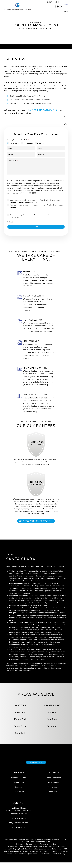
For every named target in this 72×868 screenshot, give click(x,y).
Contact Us (36, 768)
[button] (65, 4)
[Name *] (21, 148)
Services (19, 792)
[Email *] (51, 148)
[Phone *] (21, 154)
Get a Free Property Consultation (36, 526)
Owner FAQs (19, 788)
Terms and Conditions (48, 850)
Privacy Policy (32, 850)
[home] (18, 6)
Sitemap (21, 850)
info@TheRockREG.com (19, 828)
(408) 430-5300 (19, 824)
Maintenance (53, 792)
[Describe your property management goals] (36, 166)
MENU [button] (66, 12)
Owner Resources (19, 783)
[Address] (51, 154)
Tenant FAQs (53, 788)
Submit (10, 222)
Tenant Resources (53, 783)
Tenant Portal (53, 797)
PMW (48, 847)
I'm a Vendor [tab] (42, 143)
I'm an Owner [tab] (15, 143)
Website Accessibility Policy (54, 859)
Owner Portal (19, 797)
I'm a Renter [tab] (29, 143)
